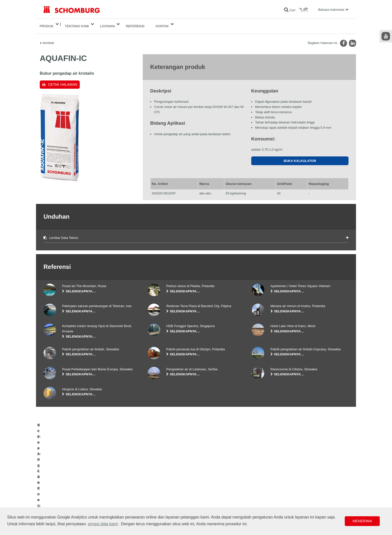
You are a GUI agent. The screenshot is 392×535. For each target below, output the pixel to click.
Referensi (135, 24)
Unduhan (154, 484)
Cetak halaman (63, 80)
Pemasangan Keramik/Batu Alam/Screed (71, 492)
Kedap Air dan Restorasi (60, 484)
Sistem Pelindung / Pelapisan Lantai (67, 499)
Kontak (162, 24)
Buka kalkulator (300, 157)
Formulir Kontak (158, 492)
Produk (47, 24)
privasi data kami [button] (103, 524)
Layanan (107, 24)
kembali (48, 39)
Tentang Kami (77, 24)
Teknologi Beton (54, 507)
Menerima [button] (362, 521)
